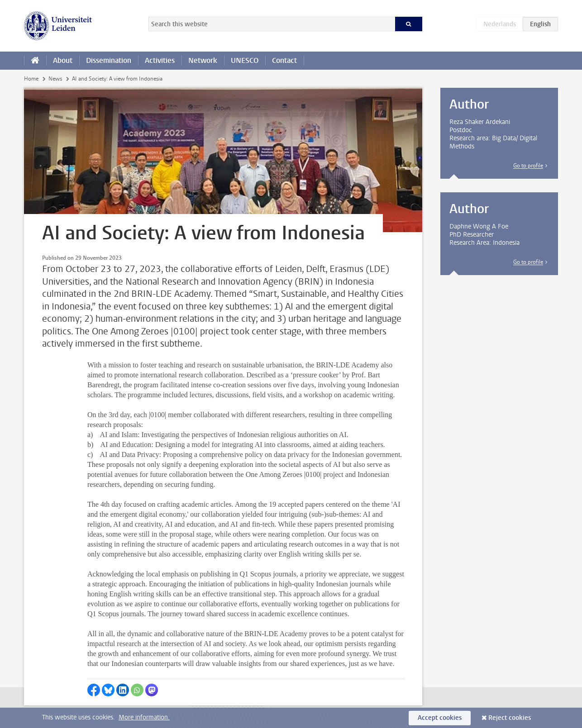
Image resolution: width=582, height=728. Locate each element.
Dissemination (109, 60)
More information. (144, 717)
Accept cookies (440, 718)
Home (31, 79)
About (63, 60)
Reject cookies (510, 718)
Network (203, 60)
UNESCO (245, 60)
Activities (160, 60)
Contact (284, 60)
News (55, 79)
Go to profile (528, 166)
